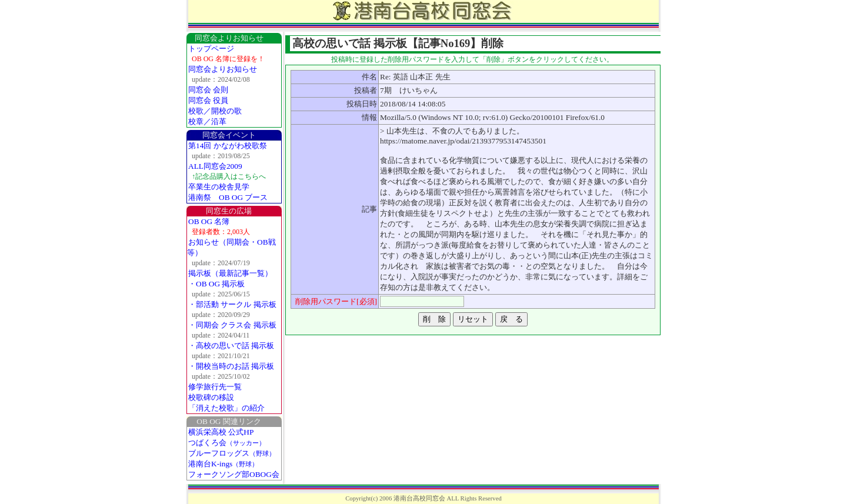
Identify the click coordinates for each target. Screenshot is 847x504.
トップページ (211, 49)
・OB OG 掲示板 (216, 284)
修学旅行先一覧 (215, 387)
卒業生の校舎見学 (219, 187)
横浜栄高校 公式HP (221, 432)
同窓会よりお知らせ (223, 69)
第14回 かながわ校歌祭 (228, 146)
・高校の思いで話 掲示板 (231, 346)
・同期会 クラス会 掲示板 (232, 325)
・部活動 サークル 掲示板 (232, 304)
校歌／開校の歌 (215, 111)
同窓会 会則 (208, 90)
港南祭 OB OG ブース (228, 197)
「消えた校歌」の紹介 (226, 408)
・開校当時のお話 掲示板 (231, 366)
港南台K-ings (223, 464)
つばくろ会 (227, 443)
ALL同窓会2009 (215, 166)
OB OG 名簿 (209, 221)
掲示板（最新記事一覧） (230, 273)
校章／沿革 (207, 121)
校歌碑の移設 (211, 397)
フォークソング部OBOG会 (234, 474)
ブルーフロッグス (232, 453)
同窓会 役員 (208, 100)
